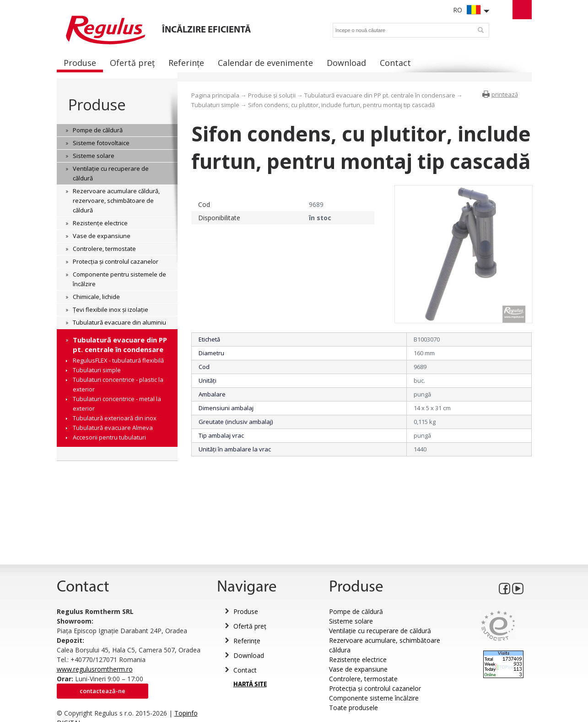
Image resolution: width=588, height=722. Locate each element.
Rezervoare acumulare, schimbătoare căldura (385, 645)
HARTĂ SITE (250, 685)
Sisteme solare (351, 621)
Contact (245, 670)
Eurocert (498, 626)
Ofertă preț (250, 626)
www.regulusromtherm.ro (95, 669)
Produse (97, 105)
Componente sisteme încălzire (374, 698)
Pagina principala (215, 95)
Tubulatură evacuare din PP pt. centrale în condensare (380, 95)
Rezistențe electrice (358, 660)
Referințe (247, 641)
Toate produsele (353, 708)
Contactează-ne (102, 691)
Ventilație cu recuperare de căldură (380, 631)
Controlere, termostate (363, 679)
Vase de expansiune (358, 669)
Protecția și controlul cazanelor (375, 688)
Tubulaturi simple (215, 105)
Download (249, 655)
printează (505, 94)
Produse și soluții (272, 95)
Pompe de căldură (356, 611)
